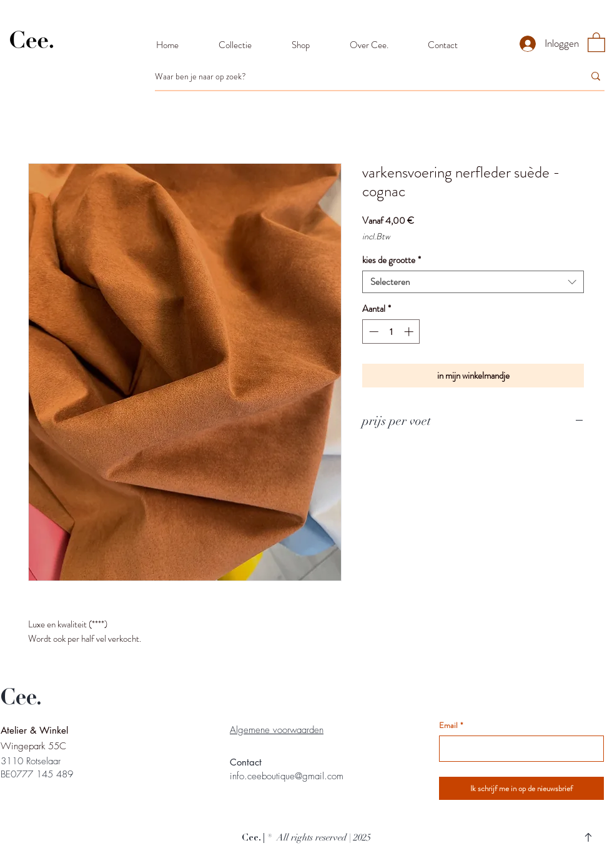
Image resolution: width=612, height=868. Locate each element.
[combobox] (473, 282)
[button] (596, 42)
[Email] (518, 749)
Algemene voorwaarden (277, 730)
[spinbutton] (391, 332)
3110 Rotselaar (31, 761)
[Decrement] (373, 332)
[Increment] (410, 332)
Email (451, 726)
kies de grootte (392, 260)
